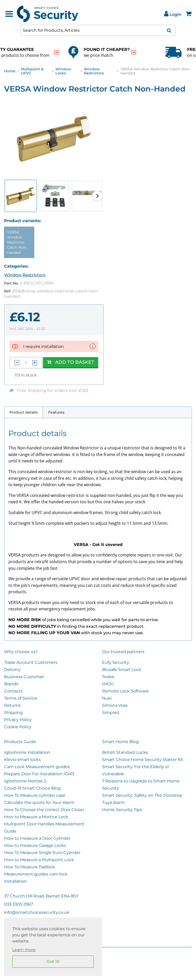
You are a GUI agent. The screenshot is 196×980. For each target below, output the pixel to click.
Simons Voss (115, 705)
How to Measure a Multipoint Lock (39, 860)
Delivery (12, 670)
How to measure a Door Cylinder (37, 838)
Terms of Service (21, 698)
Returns (12, 705)
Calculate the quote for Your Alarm (39, 802)
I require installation (44, 346)
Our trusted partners (123, 652)
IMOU (108, 684)
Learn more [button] (24, 950)
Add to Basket (71, 362)
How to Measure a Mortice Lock (36, 817)
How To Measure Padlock (30, 867)
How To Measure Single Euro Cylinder (42, 853)
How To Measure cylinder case (35, 795)
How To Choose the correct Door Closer (44, 810)
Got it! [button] (53, 961)
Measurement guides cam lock (36, 874)
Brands (11, 684)
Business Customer (24, 677)
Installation (15, 881)
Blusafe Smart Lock (122, 670)
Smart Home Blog (120, 742)
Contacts (13, 691)
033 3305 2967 (19, 904)
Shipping (13, 713)
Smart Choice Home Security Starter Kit (143, 760)
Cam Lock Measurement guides (37, 767)
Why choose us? (21, 652)
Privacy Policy (18, 720)
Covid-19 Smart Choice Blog (32, 788)
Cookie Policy (18, 727)
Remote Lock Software (125, 691)
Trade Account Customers (31, 662)
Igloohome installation (27, 752)
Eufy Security (116, 662)
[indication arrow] (80, 52)
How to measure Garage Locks (35, 845)
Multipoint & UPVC (32, 71)
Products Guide (20, 742)
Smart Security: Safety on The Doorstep (142, 795)
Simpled (111, 713)
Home (10, 71)
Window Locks (63, 71)
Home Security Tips (122, 810)
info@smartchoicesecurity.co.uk (37, 912)
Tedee (108, 677)
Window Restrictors (94, 71)
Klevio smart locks (22, 760)
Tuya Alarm (113, 802)
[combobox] (98, 30)
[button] (97, 196)
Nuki (107, 698)
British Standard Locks (125, 752)
